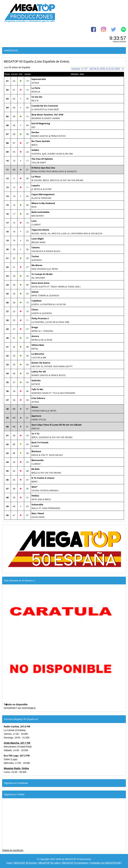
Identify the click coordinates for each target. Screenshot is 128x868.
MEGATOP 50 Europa (25, 863)
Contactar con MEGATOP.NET (106, 863)
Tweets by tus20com (13, 850)
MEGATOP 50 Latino (49, 863)
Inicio (9, 863)
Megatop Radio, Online (16, 768)
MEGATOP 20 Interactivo (75, 863)
